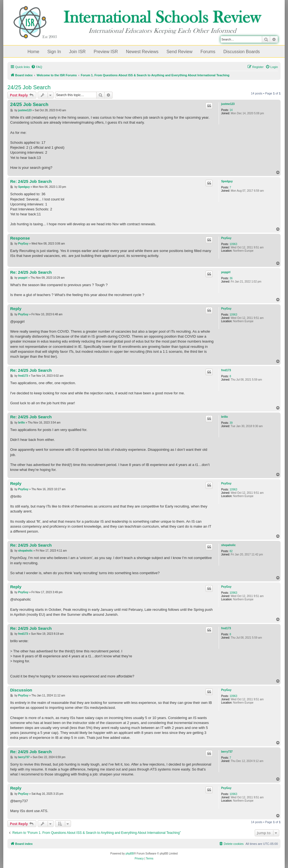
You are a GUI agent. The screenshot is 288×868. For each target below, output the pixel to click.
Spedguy (227, 181)
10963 (234, 244)
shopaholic (228, 545)
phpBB (130, 854)
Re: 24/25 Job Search (31, 181)
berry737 (227, 752)
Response (20, 238)
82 (231, 551)
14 (231, 110)
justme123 (228, 104)
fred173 (226, 370)
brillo (224, 417)
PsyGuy (226, 238)
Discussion (21, 690)
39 (231, 423)
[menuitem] (37, 67)
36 (231, 278)
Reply (16, 309)
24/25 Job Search (29, 87)
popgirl (226, 272)
